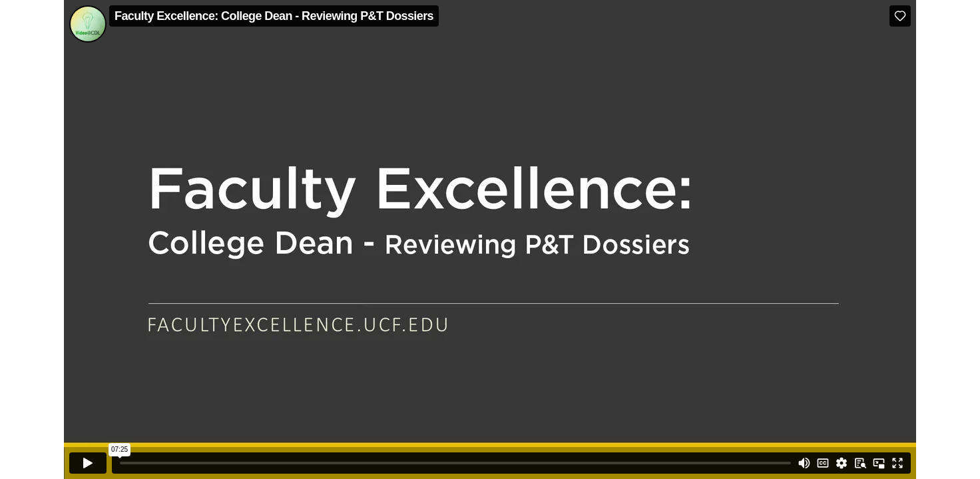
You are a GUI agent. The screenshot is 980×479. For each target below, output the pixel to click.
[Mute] (804, 463)
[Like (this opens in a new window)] (900, 16)
